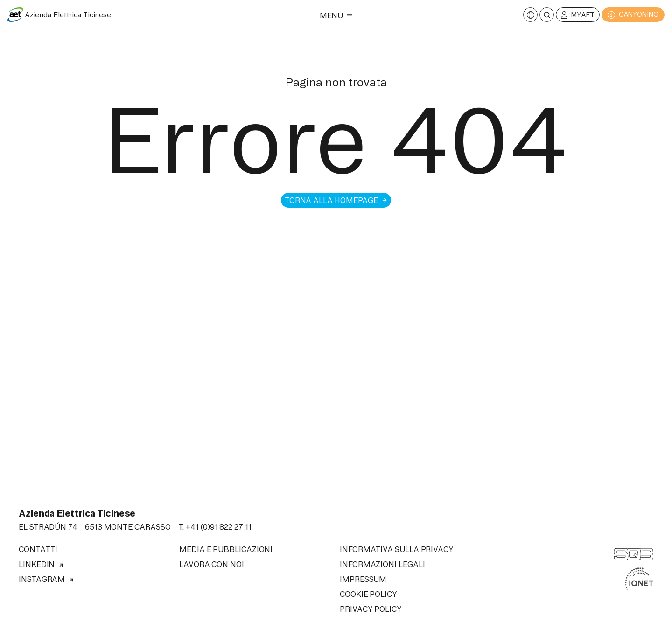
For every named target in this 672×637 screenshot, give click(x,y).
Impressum (363, 579)
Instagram (46, 579)
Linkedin (41, 564)
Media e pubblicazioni (226, 549)
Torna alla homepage (336, 200)
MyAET (578, 15)
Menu (336, 15)
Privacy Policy (371, 609)
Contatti (38, 549)
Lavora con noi (212, 564)
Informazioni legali (382, 564)
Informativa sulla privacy (397, 549)
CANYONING (633, 15)
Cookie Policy (368, 594)
